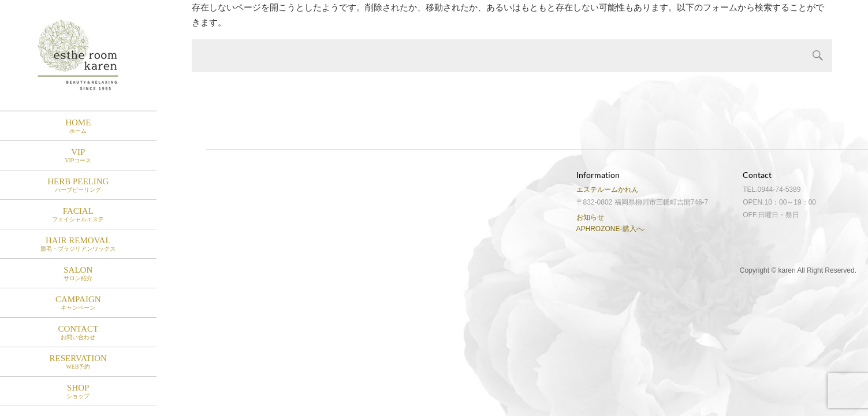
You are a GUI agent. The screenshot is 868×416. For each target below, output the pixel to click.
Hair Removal (78, 244)
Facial (78, 215)
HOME (78, 126)
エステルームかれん (608, 190)
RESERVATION (78, 362)
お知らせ (590, 217)
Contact (78, 333)
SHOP (78, 391)
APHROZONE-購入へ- (611, 229)
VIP (78, 156)
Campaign (78, 303)
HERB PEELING (78, 185)
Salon (78, 274)
